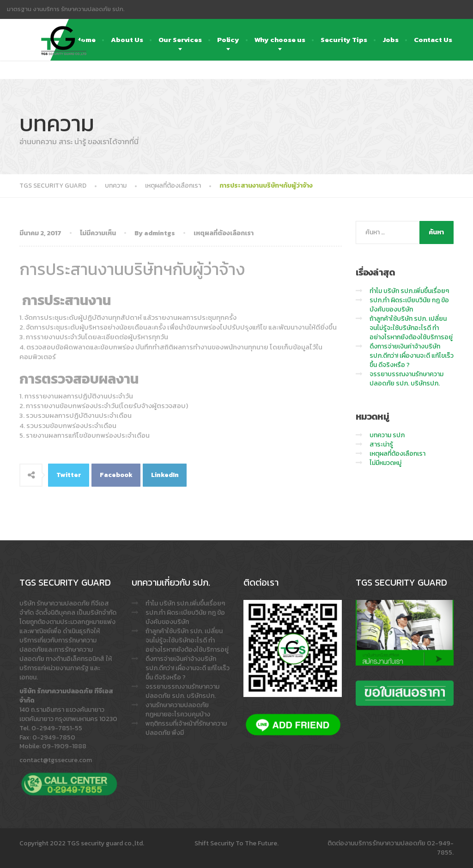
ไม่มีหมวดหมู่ (385, 463)
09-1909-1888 (64, 746)
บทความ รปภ (387, 435)
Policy (228, 40)
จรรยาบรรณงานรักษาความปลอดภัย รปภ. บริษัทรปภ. (406, 379)
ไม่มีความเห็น (98, 233)
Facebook (116, 475)
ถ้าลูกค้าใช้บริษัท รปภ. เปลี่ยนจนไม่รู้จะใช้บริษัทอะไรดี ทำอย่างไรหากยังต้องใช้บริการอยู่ (411, 328)
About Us (127, 40)
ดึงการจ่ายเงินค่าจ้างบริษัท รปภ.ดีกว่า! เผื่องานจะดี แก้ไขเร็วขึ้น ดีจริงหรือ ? (412, 356)
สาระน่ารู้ (381, 444)
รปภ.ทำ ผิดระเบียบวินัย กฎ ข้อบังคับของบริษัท (409, 305)
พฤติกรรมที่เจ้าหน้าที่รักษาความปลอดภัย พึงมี (186, 728)
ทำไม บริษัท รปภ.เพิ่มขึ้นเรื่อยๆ (409, 291)
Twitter (69, 475)
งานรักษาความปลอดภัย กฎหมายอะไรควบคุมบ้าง (178, 710)
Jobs (391, 40)
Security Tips (344, 40)
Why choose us (280, 40)
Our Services (180, 40)
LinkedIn (165, 475)
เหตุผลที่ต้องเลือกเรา (224, 233)
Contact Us (433, 40)
